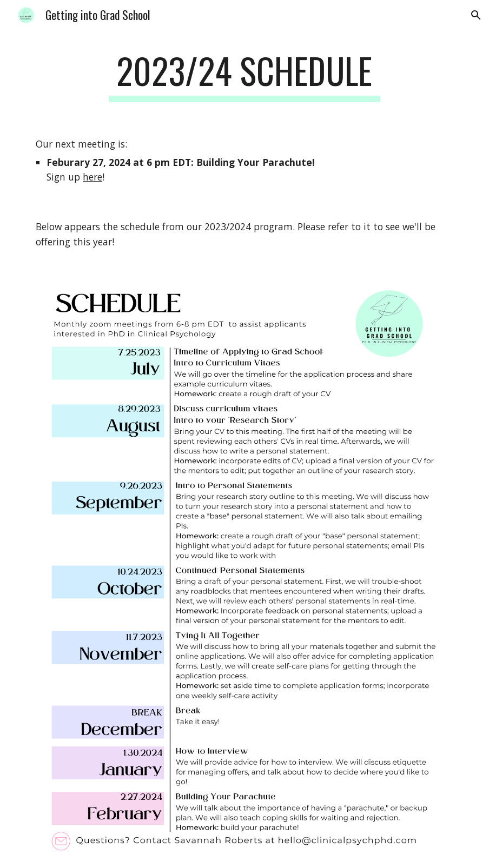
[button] (476, 15)
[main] (244, 76)
